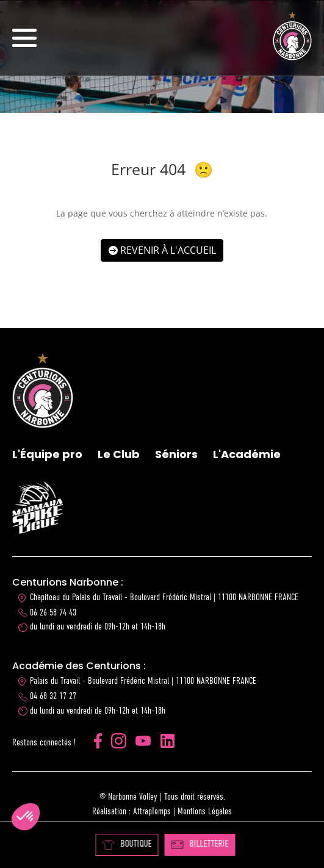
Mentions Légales (205, 812)
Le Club (119, 454)
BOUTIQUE (127, 845)
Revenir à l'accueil (168, 250)
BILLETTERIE (200, 844)
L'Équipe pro (47, 454)
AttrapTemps (152, 812)
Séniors (176, 454)
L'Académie (247, 454)
